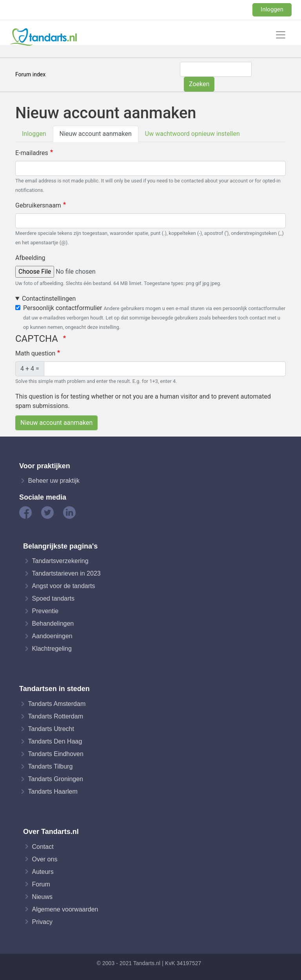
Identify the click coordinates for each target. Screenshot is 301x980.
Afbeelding (30, 258)
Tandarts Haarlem (53, 791)
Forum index (30, 74)
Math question (35, 353)
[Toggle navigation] (281, 35)
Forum (41, 884)
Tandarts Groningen (55, 779)
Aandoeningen (52, 636)
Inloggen (272, 9)
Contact (43, 846)
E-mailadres (32, 153)
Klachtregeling (52, 649)
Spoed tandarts (53, 598)
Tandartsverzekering (60, 561)
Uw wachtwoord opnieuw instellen (192, 134)
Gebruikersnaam (38, 205)
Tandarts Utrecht (51, 729)
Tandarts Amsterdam (57, 704)
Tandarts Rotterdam (55, 716)
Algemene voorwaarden (65, 909)
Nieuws (42, 896)
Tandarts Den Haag (55, 741)
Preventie (45, 611)
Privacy (42, 921)
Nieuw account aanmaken (96, 134)
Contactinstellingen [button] (49, 299)
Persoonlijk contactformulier (63, 308)
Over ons (44, 859)
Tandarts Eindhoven (55, 754)
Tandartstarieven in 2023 (66, 573)
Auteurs (43, 871)
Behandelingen (53, 624)
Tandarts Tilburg (50, 766)
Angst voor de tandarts (63, 586)
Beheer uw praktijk (54, 481)
